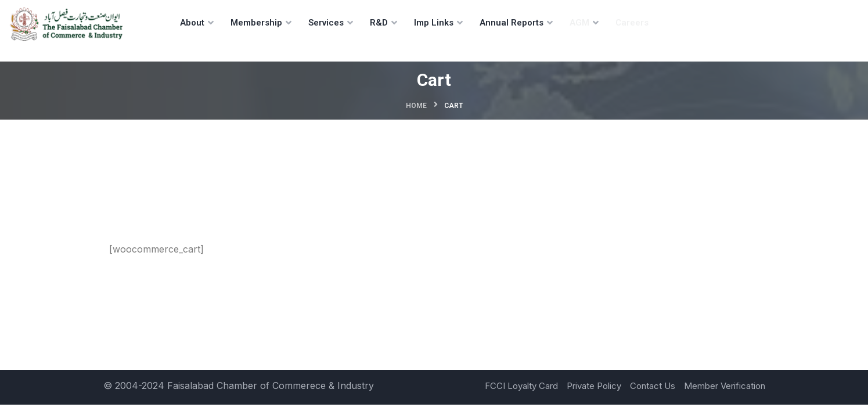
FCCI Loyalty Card (521, 386)
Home (416, 106)
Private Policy (594, 386)
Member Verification (725, 386)
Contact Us (653, 386)
